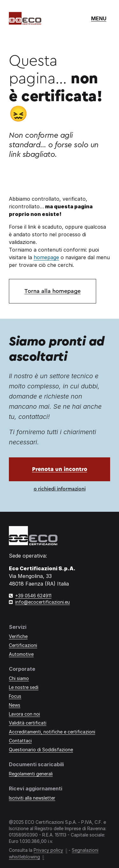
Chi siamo (19, 678)
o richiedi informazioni (60, 489)
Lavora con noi (24, 714)
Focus (15, 696)
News (15, 705)
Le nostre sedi (24, 687)
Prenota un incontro (60, 469)
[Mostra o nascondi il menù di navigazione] (99, 18)
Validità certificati (28, 723)
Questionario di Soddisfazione (41, 750)
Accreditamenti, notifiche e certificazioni (52, 732)
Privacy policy (48, 850)
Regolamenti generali (31, 774)
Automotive (21, 654)
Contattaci (20, 741)
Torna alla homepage (53, 291)
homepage (46, 257)
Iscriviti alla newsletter (32, 798)
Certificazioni (23, 645)
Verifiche (18, 636)
